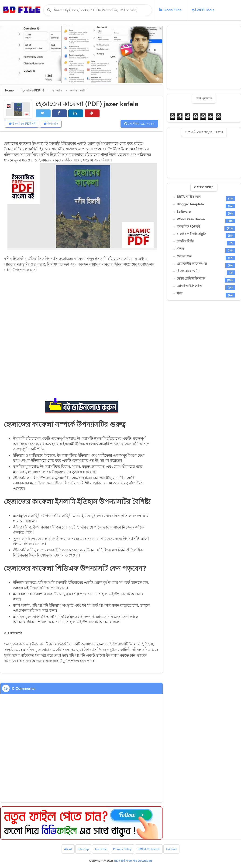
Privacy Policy (123, 849)
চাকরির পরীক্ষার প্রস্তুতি (192, 234)
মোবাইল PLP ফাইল (189, 286)
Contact (172, 849)
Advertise (101, 849)
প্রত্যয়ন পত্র (184, 256)
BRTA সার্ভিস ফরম (189, 197)
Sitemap (83, 849)
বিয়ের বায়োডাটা (188, 271)
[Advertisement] (204, 57)
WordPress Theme (191, 219)
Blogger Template (190, 204)
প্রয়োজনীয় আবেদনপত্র (192, 264)
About (68, 849)
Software (184, 212)
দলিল (180, 249)
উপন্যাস (51, 124)
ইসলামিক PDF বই (22, 124)
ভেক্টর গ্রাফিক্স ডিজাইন (191, 279)
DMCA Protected (149, 849)
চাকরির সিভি (185, 241)
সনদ (179, 294)
